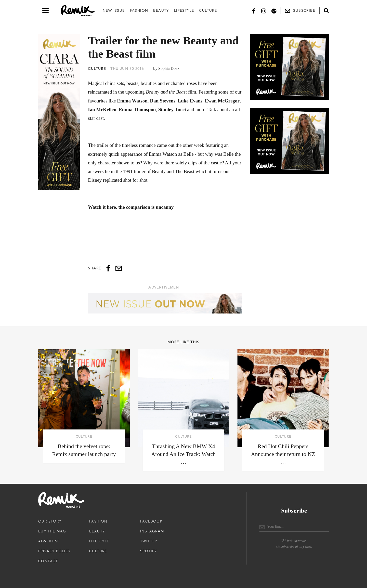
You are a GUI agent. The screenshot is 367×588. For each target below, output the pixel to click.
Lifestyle (184, 10)
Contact (48, 561)
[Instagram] (264, 11)
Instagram (152, 531)
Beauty (161, 10)
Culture (208, 10)
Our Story (50, 521)
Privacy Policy (55, 551)
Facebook (151, 521)
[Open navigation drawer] (45, 11)
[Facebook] (254, 11)
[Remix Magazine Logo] (78, 11)
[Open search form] (326, 10)
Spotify (149, 551)
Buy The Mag (52, 531)
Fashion (139, 10)
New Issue (114, 10)
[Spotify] (274, 11)
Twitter (149, 541)
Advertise (49, 541)
